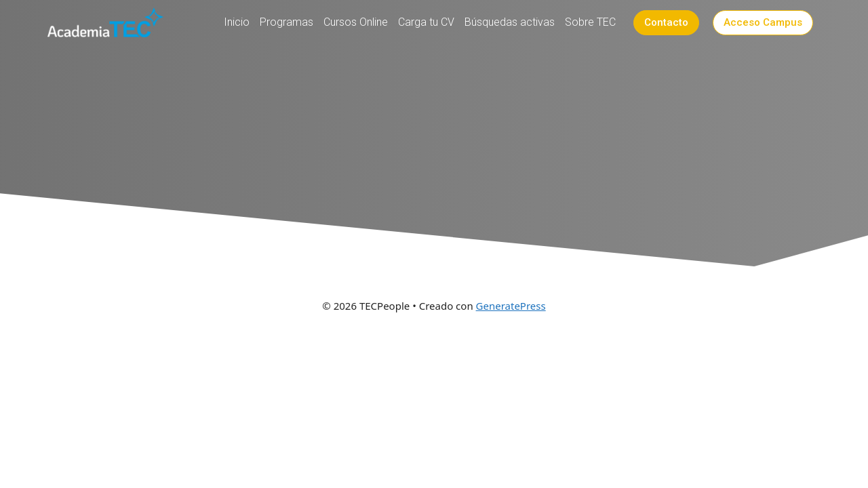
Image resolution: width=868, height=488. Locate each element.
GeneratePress (511, 306)
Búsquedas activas (510, 22)
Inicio (237, 22)
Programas (287, 22)
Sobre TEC (590, 22)
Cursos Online (356, 22)
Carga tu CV (426, 22)
